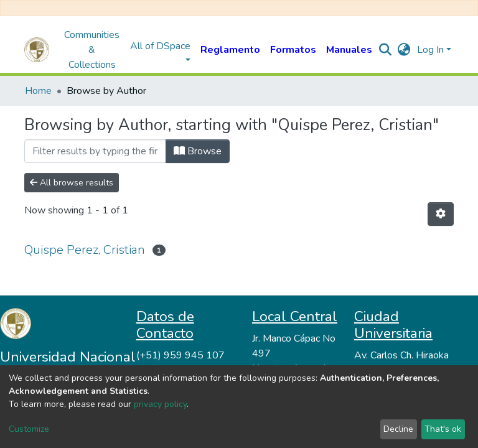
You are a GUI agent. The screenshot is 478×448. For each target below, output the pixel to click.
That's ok (443, 429)
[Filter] (95, 151)
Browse (198, 151)
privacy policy (160, 404)
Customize (29, 429)
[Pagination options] (441, 214)
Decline (398, 429)
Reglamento (230, 50)
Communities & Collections (92, 50)
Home (38, 91)
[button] (404, 50)
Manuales (349, 50)
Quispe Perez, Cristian (85, 250)
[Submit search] (386, 50)
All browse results (72, 183)
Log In (430, 50)
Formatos (293, 50)
